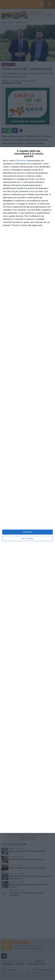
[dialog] (27, 490)
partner (23, 161)
